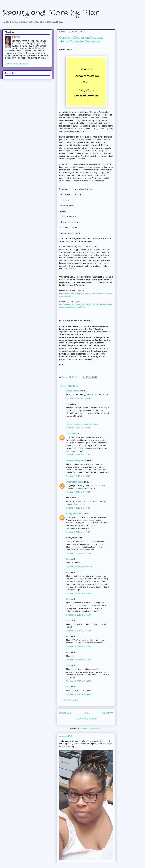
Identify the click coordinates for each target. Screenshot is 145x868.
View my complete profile (17, 64)
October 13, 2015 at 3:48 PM (78, 681)
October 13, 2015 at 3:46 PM (78, 647)
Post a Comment (70, 700)
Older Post (107, 713)
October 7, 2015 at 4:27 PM (78, 492)
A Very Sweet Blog (75, 514)
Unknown (70, 434)
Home (87, 713)
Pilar (68, 559)
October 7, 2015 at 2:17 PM (78, 455)
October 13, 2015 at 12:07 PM (79, 567)
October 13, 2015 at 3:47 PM (78, 660)
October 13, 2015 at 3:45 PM (78, 615)
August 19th (66, 736)
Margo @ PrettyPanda (76, 460)
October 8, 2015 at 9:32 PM (78, 532)
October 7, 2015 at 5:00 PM (78, 508)
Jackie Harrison (73, 391)
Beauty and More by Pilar (51, 13)
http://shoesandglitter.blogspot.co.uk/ (82, 424)
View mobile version (86, 719)
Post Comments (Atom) (92, 729)
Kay (68, 404)
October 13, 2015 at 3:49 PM (78, 694)
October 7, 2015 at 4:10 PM (78, 476)
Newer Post (65, 713)
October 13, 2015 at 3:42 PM (78, 593)
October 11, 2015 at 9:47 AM (78, 553)
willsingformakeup (75, 482)
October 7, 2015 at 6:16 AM (78, 398)
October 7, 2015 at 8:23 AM (78, 428)
